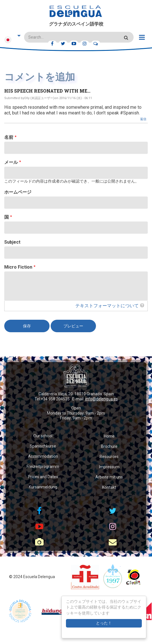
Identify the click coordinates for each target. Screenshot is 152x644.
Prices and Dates (43, 477)
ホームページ (18, 192)
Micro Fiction (18, 267)
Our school (43, 436)
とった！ (104, 623)
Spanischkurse (43, 446)
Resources (109, 457)
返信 (143, 119)
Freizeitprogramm (43, 467)
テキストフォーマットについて (107, 306)
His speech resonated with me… (47, 91)
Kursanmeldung (43, 487)
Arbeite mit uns (109, 477)
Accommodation (43, 456)
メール (11, 162)
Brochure (109, 446)
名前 (9, 137)
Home (109, 436)
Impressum (109, 467)
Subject (12, 242)
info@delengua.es (101, 399)
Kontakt (109, 487)
